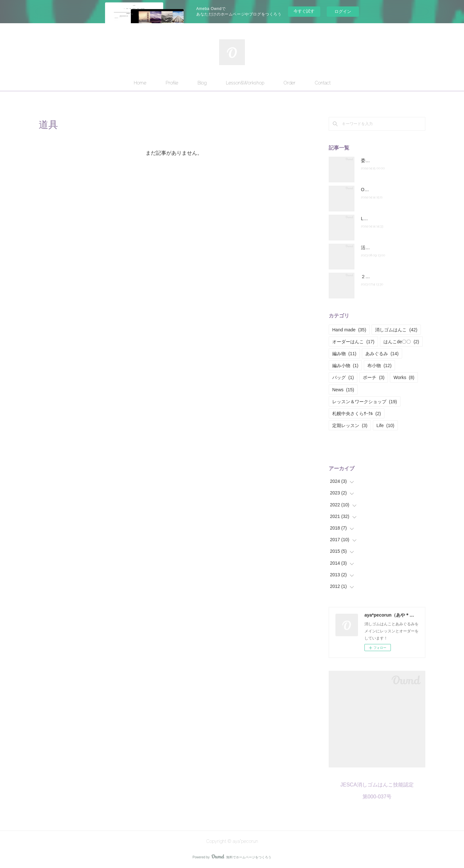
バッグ (343, 377)
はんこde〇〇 (401, 342)
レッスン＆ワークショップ (365, 402)
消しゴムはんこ (396, 330)
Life (385, 425)
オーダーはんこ (353, 342)
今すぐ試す (304, 11)
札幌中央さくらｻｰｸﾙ (357, 414)
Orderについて (376, 190)
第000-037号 (377, 797)
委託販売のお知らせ (381, 161)
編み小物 (345, 366)
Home (140, 83)
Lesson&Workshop (245, 83)
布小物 (379, 366)
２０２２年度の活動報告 (386, 277)
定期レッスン (350, 425)
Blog (202, 83)
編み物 (344, 354)
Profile (172, 83)
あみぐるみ (382, 354)
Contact (323, 83)
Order (290, 83)
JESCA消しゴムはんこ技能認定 (377, 785)
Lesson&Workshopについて (389, 219)
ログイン (343, 11)
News (343, 390)
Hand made (349, 330)
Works (404, 377)
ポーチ (374, 377)
